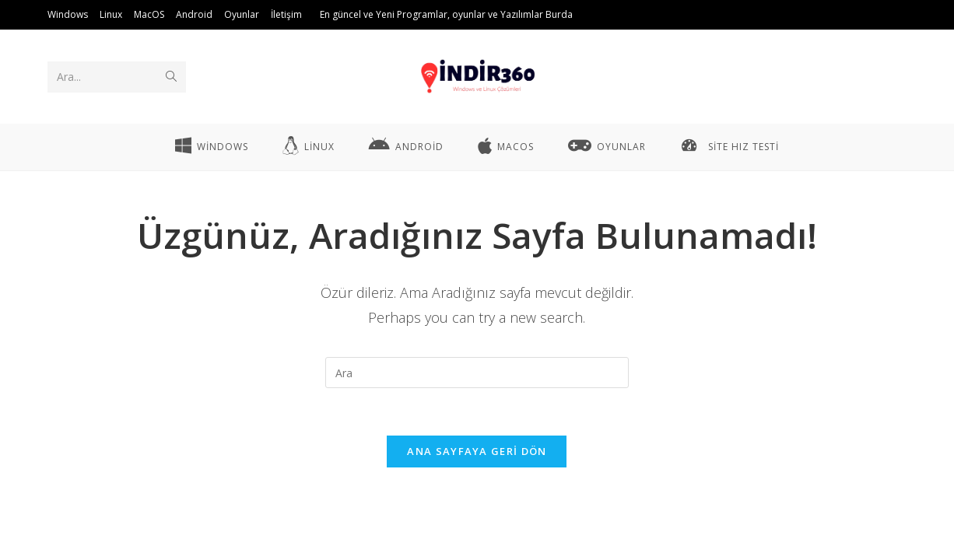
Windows (68, 14)
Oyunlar (242, 14)
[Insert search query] (477, 373)
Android (194, 14)
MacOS (149, 14)
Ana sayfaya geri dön (477, 451)
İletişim (286, 14)
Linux (111, 14)
